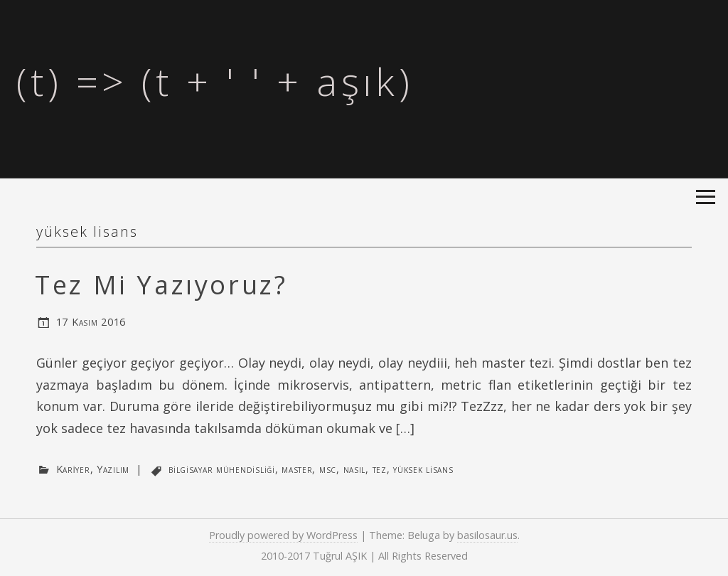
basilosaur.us (487, 535)
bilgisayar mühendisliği (222, 469)
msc (328, 469)
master (297, 469)
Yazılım (113, 469)
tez (380, 469)
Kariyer (73, 469)
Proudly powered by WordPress (283, 535)
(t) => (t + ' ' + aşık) (215, 81)
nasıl (355, 469)
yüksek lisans (423, 469)
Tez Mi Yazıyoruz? (161, 285)
